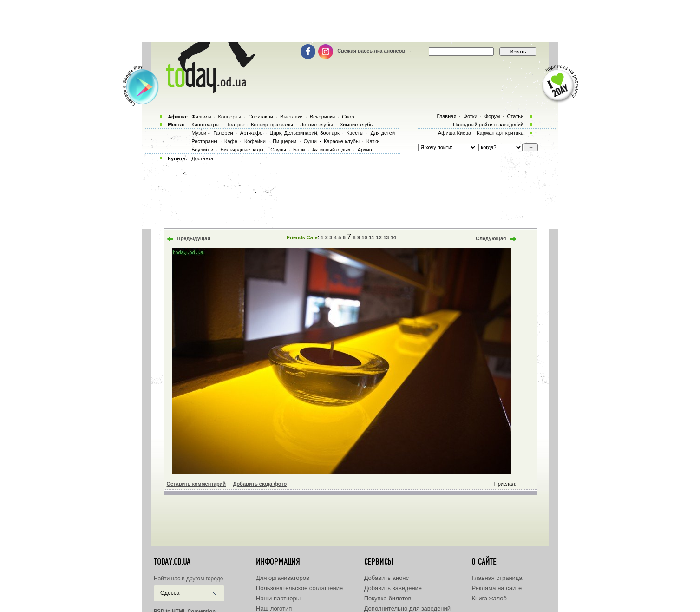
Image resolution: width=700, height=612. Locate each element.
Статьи (516, 116)
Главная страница (497, 578)
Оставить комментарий (196, 484)
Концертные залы (272, 125)
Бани (299, 150)
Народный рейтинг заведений (488, 125)
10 (364, 237)
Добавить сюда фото (260, 484)
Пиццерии (285, 141)
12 (379, 237)
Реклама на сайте (497, 588)
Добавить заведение (393, 588)
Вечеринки (322, 117)
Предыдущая (194, 238)
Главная (446, 116)
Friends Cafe (302, 237)
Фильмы (201, 117)
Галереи (223, 133)
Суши (310, 141)
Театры (235, 125)
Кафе (231, 141)
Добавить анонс (386, 578)
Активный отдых (331, 150)
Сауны (278, 150)
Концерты (229, 117)
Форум (492, 116)
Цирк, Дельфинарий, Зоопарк (304, 133)
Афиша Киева (455, 133)
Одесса (170, 593)
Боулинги (202, 150)
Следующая (491, 238)
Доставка (202, 158)
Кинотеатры (205, 125)
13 (386, 237)
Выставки (291, 117)
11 (372, 237)
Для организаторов (283, 578)
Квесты (355, 133)
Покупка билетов (388, 598)
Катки (373, 141)
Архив (365, 150)
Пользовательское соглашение (299, 588)
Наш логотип (274, 609)
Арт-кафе (251, 133)
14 (393, 237)
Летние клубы (317, 125)
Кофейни (255, 141)
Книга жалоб (489, 598)
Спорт (349, 117)
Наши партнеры (278, 598)
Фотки (471, 116)
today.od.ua (172, 562)
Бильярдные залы (242, 150)
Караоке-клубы (342, 141)
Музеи (199, 133)
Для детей (383, 133)
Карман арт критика (500, 133)
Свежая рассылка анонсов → (374, 51)
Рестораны (204, 141)
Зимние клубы (357, 125)
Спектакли (261, 117)
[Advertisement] (350, 21)
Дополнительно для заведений (407, 609)
